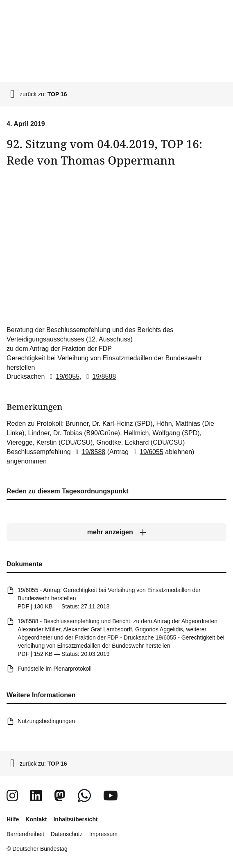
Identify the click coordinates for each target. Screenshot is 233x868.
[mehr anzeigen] (116, 533)
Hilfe (13, 819)
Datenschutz (67, 834)
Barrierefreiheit (25, 834)
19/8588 (100, 376)
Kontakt (36, 819)
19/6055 (63, 376)
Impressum (103, 834)
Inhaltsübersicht (75, 819)
